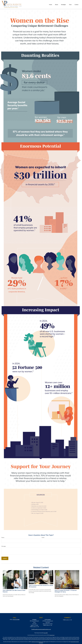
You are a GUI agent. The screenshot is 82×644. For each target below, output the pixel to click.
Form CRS (46, 633)
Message (4, 546)
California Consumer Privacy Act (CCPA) (39, 642)
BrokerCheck (52, 635)
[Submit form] (5, 558)
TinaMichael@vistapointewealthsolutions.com (41, 629)
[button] (51, 4)
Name (3, 537)
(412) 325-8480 (16, 620)
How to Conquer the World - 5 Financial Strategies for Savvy (66, 591)
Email (43, 537)
